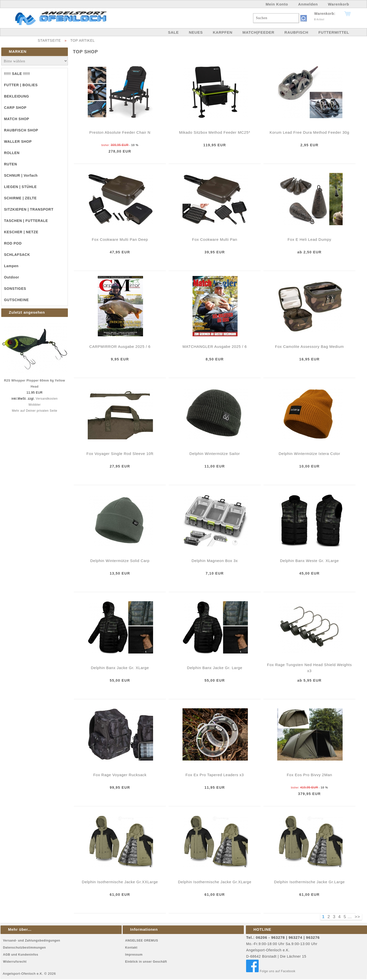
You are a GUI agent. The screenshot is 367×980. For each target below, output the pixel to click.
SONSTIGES (15, 289)
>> (357, 917)
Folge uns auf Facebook (271, 971)
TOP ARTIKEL (83, 40)
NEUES (196, 32)
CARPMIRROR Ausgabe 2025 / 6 (120, 346)
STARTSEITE (49, 40)
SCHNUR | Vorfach (21, 175)
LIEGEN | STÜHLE (20, 187)
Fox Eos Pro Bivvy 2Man (310, 775)
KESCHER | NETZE (21, 232)
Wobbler (35, 405)
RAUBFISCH (296, 32)
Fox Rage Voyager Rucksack (120, 775)
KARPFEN (223, 32)
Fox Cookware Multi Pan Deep (120, 239)
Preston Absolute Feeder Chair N (120, 132)
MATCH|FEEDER (258, 32)
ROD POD (13, 243)
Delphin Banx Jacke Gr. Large (215, 668)
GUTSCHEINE (16, 300)
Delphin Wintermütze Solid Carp (120, 561)
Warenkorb (338, 4)
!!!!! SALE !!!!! (17, 74)
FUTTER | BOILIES (21, 85)
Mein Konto (277, 4)
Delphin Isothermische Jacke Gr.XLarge (215, 882)
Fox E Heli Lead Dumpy (309, 239)
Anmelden (308, 4)
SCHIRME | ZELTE (20, 198)
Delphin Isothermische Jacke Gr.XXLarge (120, 882)
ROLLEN (12, 153)
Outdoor (12, 277)
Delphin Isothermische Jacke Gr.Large (309, 882)
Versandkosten (47, 399)
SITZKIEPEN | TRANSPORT (29, 209)
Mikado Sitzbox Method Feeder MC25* (215, 132)
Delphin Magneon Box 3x (215, 561)
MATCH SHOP (17, 119)
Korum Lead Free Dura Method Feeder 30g (310, 132)
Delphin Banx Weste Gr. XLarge (309, 561)
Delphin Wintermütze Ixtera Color (310, 454)
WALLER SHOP (18, 142)
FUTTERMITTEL (334, 32)
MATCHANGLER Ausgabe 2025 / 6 (215, 346)
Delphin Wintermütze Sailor (215, 454)
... (350, 917)
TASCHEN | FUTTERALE (26, 221)
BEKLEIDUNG (17, 96)
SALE (173, 32)
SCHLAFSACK (17, 255)
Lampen (11, 266)
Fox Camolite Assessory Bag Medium (309, 346)
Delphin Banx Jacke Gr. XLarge (120, 668)
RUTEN (11, 164)
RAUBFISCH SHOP (21, 130)
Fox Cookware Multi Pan (215, 239)
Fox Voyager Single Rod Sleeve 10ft (120, 454)
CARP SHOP (15, 108)
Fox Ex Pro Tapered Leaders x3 (215, 775)
